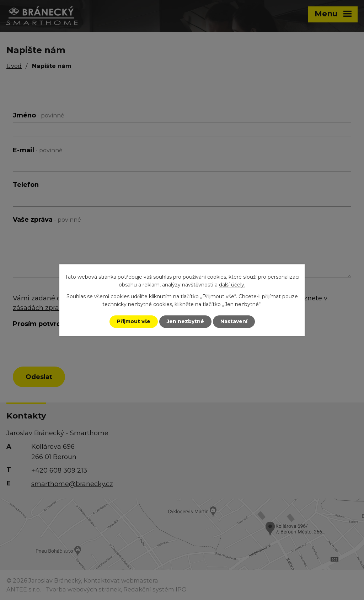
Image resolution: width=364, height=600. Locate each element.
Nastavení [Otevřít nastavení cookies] (234, 321)
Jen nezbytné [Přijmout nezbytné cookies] (185, 321)
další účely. (232, 285)
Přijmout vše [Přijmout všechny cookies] (134, 321)
